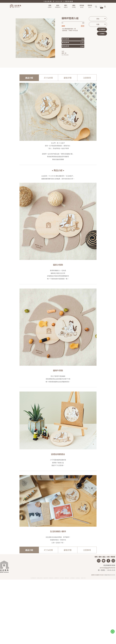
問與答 (113, 557)
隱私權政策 (97, 575)
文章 (108, 557)
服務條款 (93, 575)
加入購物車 (102, 29)
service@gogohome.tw (107, 568)
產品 (104, 557)
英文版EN (102, 575)
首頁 (96, 557)
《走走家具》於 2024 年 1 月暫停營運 (58, 1)
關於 (100, 557)
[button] (105, 7)
